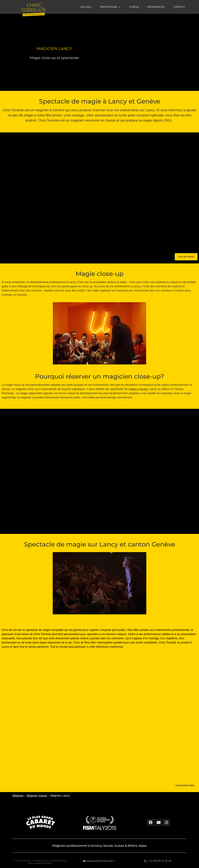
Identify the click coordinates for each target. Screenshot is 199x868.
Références (156, 7)
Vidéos (134, 7)
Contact (179, 7)
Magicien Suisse (37, 796)
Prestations (110, 7)
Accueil (86, 7)
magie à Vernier (138, 389)
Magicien (18, 796)
